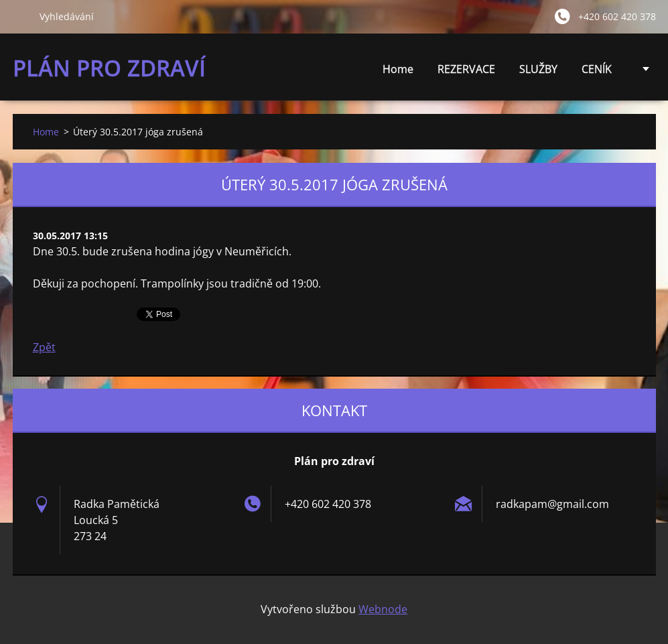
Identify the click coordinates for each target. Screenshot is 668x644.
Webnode (383, 609)
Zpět (44, 347)
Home (398, 69)
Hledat (21, 16)
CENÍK (597, 73)
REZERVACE (466, 69)
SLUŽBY (538, 73)
